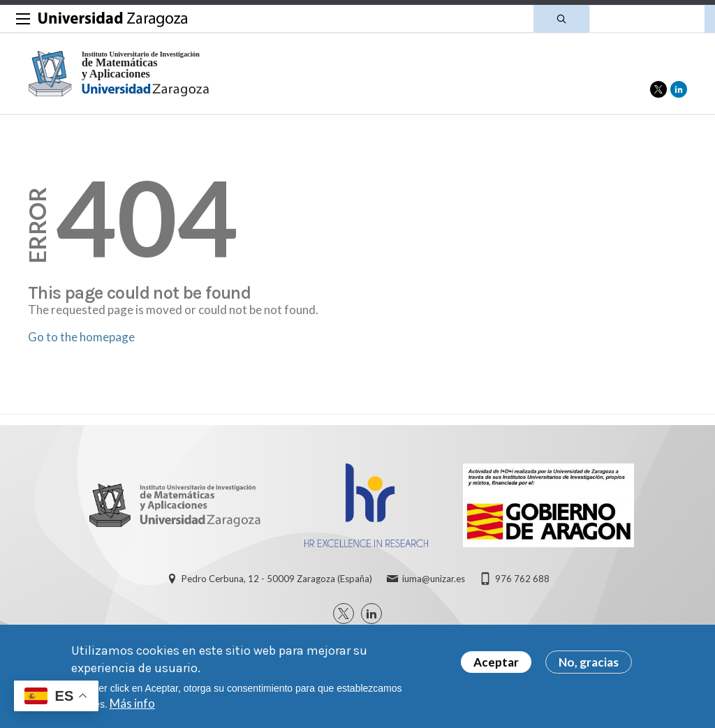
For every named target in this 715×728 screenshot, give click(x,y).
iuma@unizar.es (434, 579)
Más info (132, 709)
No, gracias (589, 668)
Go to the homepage (81, 337)
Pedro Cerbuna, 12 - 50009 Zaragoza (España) (277, 579)
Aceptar (496, 668)
